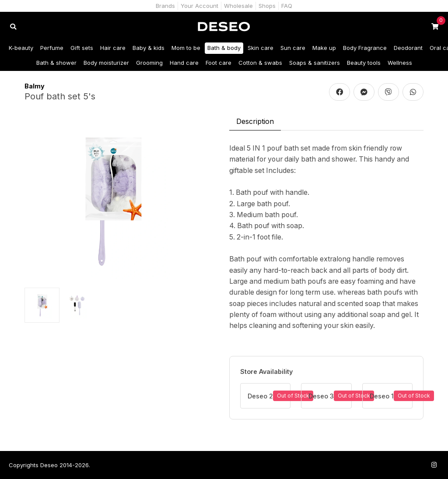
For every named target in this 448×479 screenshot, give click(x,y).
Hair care (113, 48)
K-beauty (21, 48)
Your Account (199, 6)
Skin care (261, 48)
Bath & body (224, 48)
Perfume (52, 48)
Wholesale (238, 6)
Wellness (400, 63)
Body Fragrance (365, 48)
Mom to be (186, 48)
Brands (165, 6)
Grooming (149, 63)
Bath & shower (56, 63)
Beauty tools (364, 63)
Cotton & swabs (260, 63)
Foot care (219, 63)
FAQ (287, 6)
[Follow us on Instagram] (434, 465)
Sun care (293, 48)
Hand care (184, 63)
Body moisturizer (106, 63)
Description (255, 121)
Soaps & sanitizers (315, 63)
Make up (324, 48)
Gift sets (82, 48)
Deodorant (408, 48)
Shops (267, 6)
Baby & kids (149, 48)
